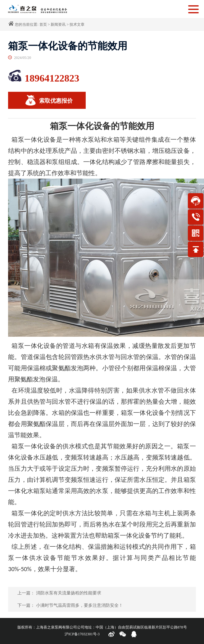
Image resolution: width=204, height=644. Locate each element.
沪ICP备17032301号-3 (82, 634)
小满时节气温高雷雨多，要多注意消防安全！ (79, 605)
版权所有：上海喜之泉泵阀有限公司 (47, 627)
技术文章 (77, 24)
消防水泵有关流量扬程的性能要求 (69, 593)
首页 (43, 24)
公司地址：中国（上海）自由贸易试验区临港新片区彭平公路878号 (132, 627)
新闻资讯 (58, 24)
